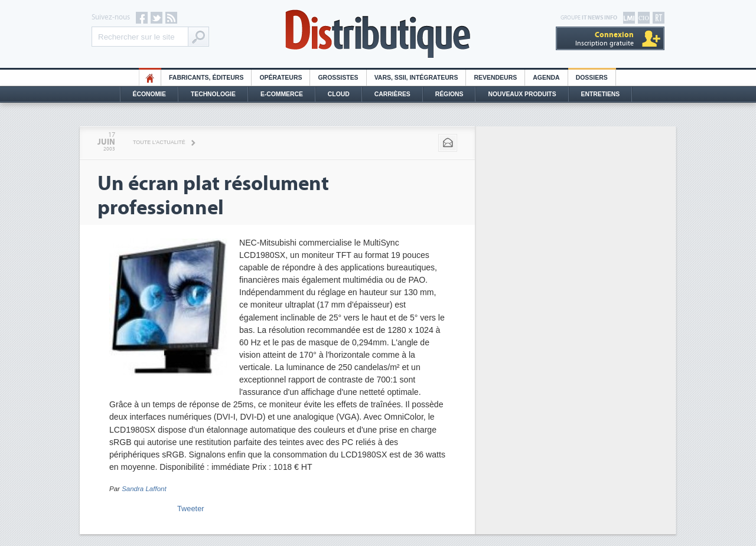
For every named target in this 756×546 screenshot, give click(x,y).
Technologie (213, 94)
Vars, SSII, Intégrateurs (416, 78)
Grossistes (338, 78)
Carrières (392, 94)
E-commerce (282, 94)
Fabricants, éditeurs (206, 78)
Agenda (546, 78)
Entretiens (601, 94)
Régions (449, 94)
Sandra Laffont (144, 489)
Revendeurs (495, 78)
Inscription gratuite (605, 39)
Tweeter (191, 509)
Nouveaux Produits (522, 94)
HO (150, 78)
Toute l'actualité (159, 142)
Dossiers (592, 78)
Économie (149, 94)
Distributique (378, 34)
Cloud (339, 94)
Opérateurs (281, 78)
